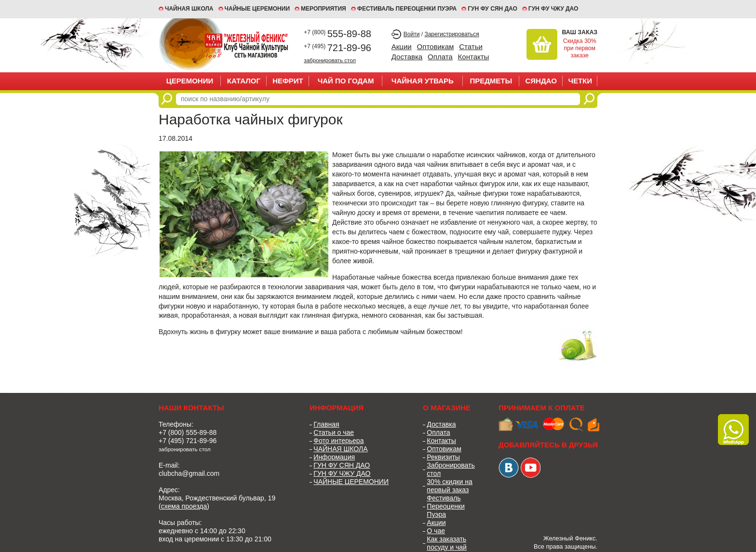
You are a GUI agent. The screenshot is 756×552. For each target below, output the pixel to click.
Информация (334, 457)
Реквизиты (443, 457)
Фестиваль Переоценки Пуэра (446, 506)
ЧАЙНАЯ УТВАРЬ (423, 81)
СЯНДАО (541, 81)
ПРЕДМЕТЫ (491, 81)
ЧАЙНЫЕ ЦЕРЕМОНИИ (257, 9)
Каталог (244, 81)
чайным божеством (431, 332)
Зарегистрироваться (452, 34)
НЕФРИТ (288, 81)
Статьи (471, 47)
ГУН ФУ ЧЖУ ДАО (553, 9)
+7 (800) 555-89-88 (188, 432)
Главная (326, 424)
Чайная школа (189, 9)
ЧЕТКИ (580, 81)
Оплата (440, 57)
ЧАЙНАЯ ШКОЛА (340, 449)
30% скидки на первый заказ (449, 486)
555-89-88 (337, 34)
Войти (412, 34)
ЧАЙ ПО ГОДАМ (346, 81)
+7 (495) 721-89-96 (188, 441)
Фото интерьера (338, 441)
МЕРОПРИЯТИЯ (324, 9)
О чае (436, 531)
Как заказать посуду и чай (447, 543)
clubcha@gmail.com (189, 473)
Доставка (407, 57)
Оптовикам (436, 47)
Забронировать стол (451, 469)
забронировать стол (330, 60)
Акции (402, 47)
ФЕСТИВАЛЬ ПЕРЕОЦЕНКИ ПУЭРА (407, 9)
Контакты (474, 57)
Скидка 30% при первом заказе (580, 48)
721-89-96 (337, 48)
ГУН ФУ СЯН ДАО (493, 9)
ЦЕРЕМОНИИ (190, 81)
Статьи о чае (334, 432)
